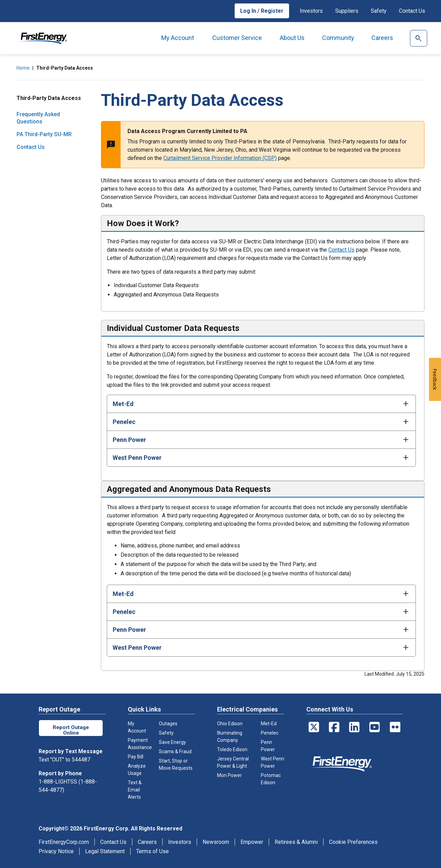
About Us (292, 38)
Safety (379, 11)
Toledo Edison (232, 749)
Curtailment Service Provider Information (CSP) (220, 158)
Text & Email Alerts (135, 790)
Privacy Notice (56, 851)
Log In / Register (262, 11)
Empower (252, 842)
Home (23, 68)
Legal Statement (105, 851)
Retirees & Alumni (296, 842)
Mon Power (229, 775)
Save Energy (172, 742)
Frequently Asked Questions (38, 118)
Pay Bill (136, 757)
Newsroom (216, 842)
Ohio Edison (230, 724)
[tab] (261, 404)
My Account (178, 38)
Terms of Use (152, 851)
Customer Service (237, 38)
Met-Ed (269, 724)
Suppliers (347, 11)
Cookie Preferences (353, 842)
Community (338, 38)
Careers (382, 38)
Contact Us (412, 11)
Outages (168, 724)
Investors (311, 11)
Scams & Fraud (175, 751)
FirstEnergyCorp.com (64, 842)
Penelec (270, 733)
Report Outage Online (71, 730)
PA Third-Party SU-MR (44, 134)
